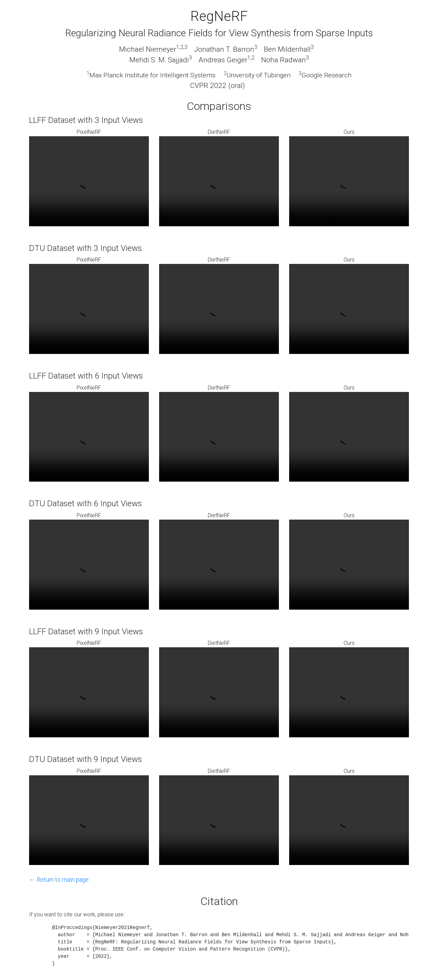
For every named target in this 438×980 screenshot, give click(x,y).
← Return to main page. (59, 880)
